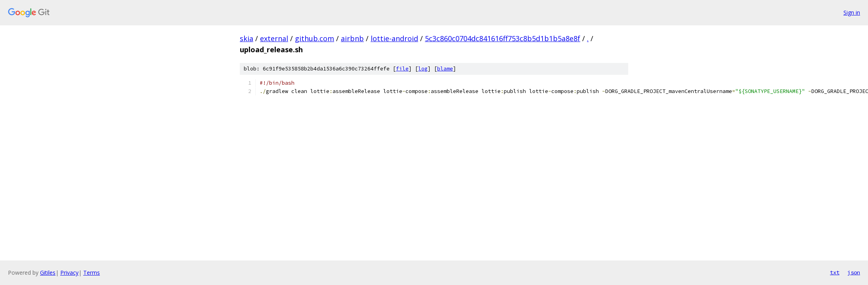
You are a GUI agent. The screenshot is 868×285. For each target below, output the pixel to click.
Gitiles (48, 273)
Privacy (69, 273)
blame (445, 69)
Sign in (852, 12)
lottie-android (394, 38)
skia (247, 38)
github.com (315, 38)
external (274, 38)
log (423, 69)
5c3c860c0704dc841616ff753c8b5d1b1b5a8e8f (503, 38)
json (854, 272)
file (402, 69)
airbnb (352, 38)
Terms (92, 273)
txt (835, 272)
